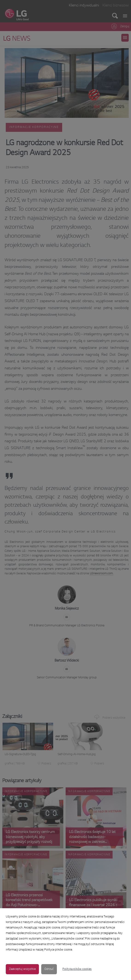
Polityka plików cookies (77, 969)
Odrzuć (49, 969)
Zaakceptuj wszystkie (22, 969)
